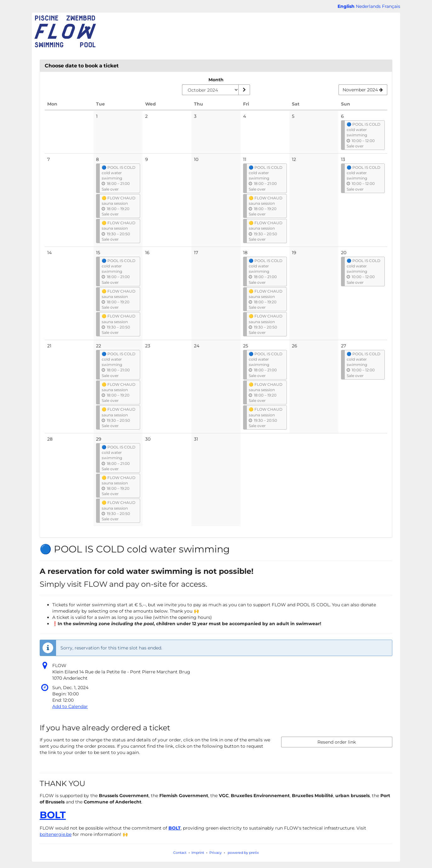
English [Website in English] (346, 6)
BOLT (53, 815)
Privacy (216, 853)
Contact (180, 853)
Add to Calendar (70, 706)
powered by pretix (243, 853)
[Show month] (244, 90)
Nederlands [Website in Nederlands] (368, 6)
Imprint (198, 853)
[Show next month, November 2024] (363, 90)
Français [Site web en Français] (391, 6)
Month (216, 80)
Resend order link (337, 742)
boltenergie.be (56, 834)
